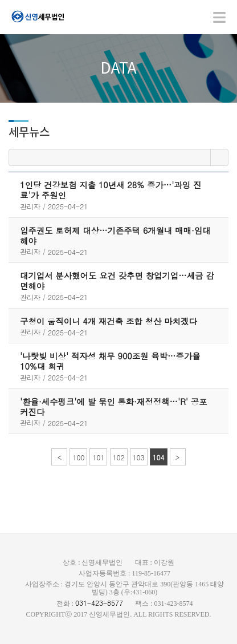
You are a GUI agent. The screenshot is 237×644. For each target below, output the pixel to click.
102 (119, 457)
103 (139, 457)
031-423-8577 (99, 603)
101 (98, 457)
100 (78, 457)
